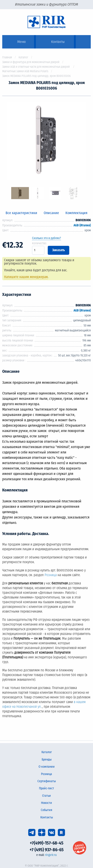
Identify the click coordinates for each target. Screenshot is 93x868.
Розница (51, 575)
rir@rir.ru (51, 855)
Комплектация (76, 213)
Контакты (47, 817)
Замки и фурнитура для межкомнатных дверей (31, 62)
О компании (47, 767)
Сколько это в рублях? (46, 238)
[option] (46, 142)
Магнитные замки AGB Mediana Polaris (25, 71)
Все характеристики (21, 213)
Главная (7, 57)
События (46, 810)
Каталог (23, 57)
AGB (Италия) (82, 225)
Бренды (47, 759)
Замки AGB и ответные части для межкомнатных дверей (36, 67)
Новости (46, 803)
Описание (51, 213)
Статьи (46, 796)
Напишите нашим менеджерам (26, 277)
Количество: (39, 243)
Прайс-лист (46, 788)
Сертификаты (47, 781)
